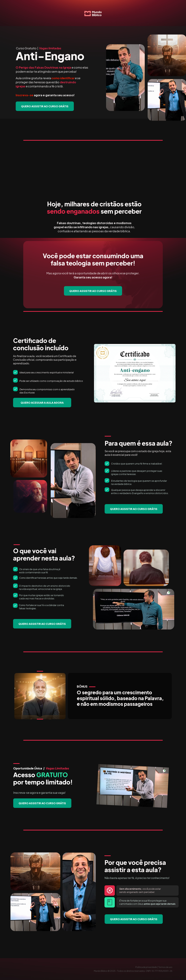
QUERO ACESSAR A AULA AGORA (42, 402)
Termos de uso (165, 967)
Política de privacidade (146, 967)
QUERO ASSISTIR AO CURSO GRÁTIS (45, 106)
